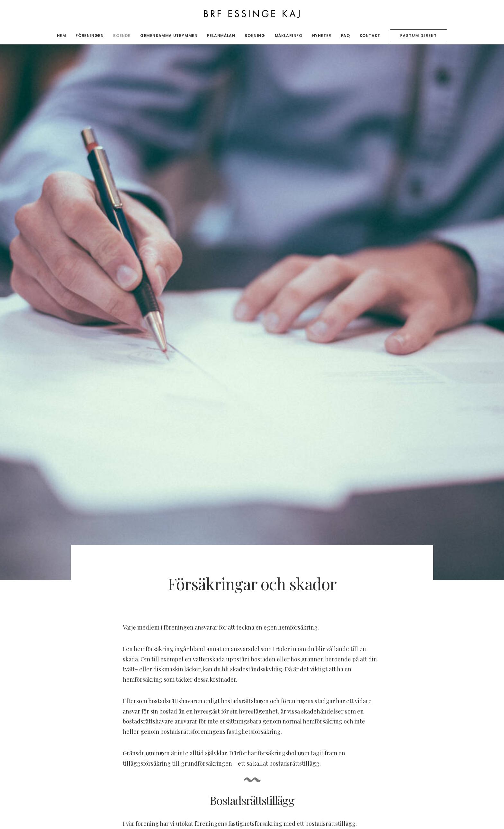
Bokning (255, 36)
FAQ (346, 36)
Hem (62, 36)
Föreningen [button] (90, 36)
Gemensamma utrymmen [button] (169, 36)
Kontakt (370, 36)
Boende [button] (122, 36)
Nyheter (322, 36)
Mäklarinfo (289, 36)
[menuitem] (64, 36)
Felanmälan (221, 36)
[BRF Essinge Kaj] (252, 14)
